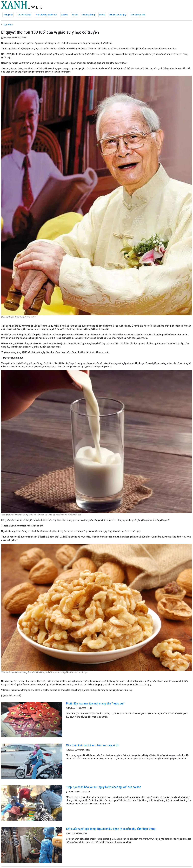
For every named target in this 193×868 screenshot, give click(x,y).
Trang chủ (8, 15)
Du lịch (64, 15)
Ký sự (75, 15)
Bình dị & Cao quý (118, 15)
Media (102, 15)
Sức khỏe (8, 25)
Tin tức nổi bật (24, 15)
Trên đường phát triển (46, 15)
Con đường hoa (138, 15)
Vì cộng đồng (88, 15)
